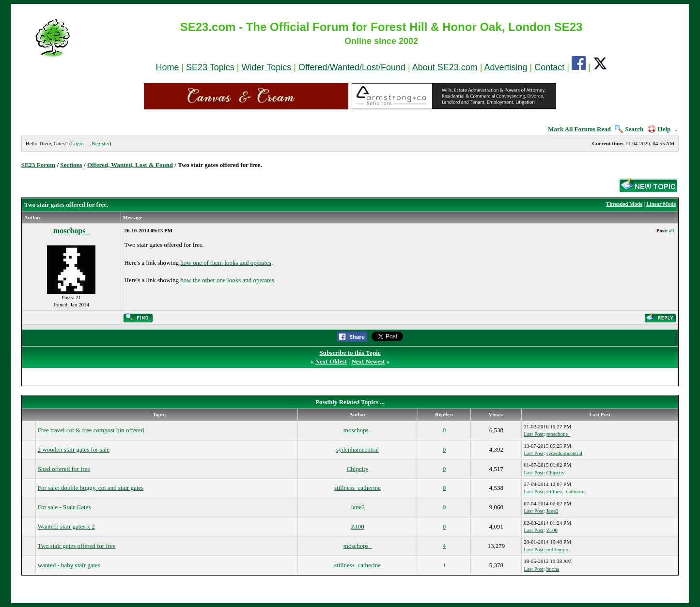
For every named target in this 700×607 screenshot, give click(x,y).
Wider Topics (267, 67)
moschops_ (71, 231)
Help (659, 129)
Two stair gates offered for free (77, 546)
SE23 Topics (210, 67)
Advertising (506, 67)
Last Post (534, 434)
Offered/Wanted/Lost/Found (352, 67)
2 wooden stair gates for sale (74, 449)
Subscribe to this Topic (350, 353)
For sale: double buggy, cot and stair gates (91, 488)
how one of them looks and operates (226, 263)
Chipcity (358, 469)
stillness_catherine (358, 488)
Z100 (357, 526)
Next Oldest (331, 361)
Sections (71, 165)
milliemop (557, 549)
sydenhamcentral (358, 449)
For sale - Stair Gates (64, 507)
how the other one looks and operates (227, 280)
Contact (549, 67)
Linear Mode (661, 204)
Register (101, 143)
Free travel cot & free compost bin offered (91, 430)
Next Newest (368, 361)
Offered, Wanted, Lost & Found (130, 165)
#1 (672, 230)
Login (78, 143)
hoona (553, 569)
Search (629, 129)
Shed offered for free (64, 469)
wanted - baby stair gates (69, 565)
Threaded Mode (624, 204)
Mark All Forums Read (579, 129)
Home (167, 67)
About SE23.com (445, 67)
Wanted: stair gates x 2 (66, 526)
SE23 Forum (38, 165)
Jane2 (358, 507)
